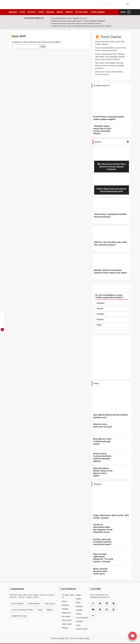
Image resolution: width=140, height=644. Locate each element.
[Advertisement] (111, 357)
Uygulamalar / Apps (19, 615)
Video (78, 624)
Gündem (65, 608)
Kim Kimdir (66, 616)
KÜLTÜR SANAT (82, 11)
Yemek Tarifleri (82, 628)
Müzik (78, 602)
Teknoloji (79, 621)
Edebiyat (65, 604)
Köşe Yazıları (67, 619)
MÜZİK (22, 11)
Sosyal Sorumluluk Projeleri (22, 609)
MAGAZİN (50, 11)
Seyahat (79, 609)
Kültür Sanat (67, 623)
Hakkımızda (66, 612)
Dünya (64, 601)
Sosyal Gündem (82, 617)
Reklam (50, 609)
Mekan (79, 598)
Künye (40, 609)
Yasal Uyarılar (50, 603)
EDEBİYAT (69, 11)
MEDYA (41, 11)
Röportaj (79, 605)
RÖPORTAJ (32, 11)
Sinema (79, 613)
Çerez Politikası (17, 603)
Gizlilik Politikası (34, 603)
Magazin (65, 627)
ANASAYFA (13, 11)
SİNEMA (60, 11)
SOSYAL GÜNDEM (98, 11)
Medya (79, 594)
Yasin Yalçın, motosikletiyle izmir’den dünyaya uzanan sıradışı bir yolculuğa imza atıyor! (110, 65)
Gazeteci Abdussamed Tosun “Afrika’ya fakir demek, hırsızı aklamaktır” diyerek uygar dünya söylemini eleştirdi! (110, 56)
